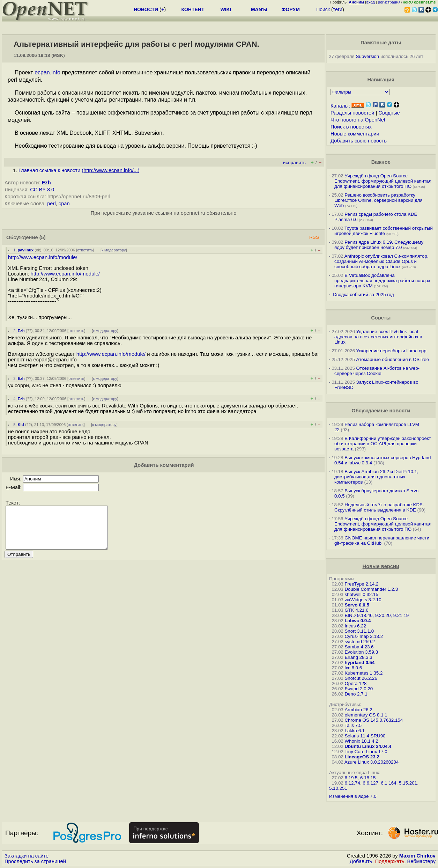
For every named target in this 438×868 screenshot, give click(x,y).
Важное (381, 162)
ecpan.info (47, 72)
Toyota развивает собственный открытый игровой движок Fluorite (384, 231)
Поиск (323, 9)
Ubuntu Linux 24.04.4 (368, 746)
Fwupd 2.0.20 (359, 689)
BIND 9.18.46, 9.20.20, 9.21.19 (377, 615)
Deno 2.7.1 (356, 694)
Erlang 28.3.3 (358, 657)
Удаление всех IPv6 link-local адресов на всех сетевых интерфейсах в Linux (378, 337)
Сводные (389, 113)
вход (371, 2)
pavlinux (26, 250)
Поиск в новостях (351, 127)
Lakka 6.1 (355, 731)
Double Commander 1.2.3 (371, 589)
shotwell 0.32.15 (361, 594)
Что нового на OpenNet (358, 120)
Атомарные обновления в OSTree (393, 359)
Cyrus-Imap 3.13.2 (364, 636)
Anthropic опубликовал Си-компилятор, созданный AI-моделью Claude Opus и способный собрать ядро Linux (381, 261)
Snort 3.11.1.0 (359, 631)
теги (338, 9)
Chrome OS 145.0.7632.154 (374, 720)
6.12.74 (352, 783)
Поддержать (390, 861)
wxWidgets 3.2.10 (363, 600)
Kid (21, 425)
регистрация (389, 2)
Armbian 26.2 (358, 710)
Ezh (46, 183)
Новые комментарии (355, 134)
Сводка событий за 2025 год (363, 295)
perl (51, 204)
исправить (294, 163)
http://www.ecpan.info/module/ (43, 257)
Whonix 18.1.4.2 (361, 741)
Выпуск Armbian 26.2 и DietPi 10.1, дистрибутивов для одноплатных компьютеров (376, 477)
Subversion (368, 56)
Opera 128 (355, 683)
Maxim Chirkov (417, 856)
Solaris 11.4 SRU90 (365, 736)
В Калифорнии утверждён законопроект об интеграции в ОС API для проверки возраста (383, 444)
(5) (43, 237)
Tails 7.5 (353, 725)
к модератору (114, 250)
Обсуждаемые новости (381, 411)
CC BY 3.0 (42, 190)
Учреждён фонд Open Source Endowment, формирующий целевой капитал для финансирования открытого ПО (383, 181)
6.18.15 (368, 778)
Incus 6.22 (355, 626)
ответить (85, 250)
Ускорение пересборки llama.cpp (391, 351)
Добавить (361, 861)
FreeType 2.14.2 (361, 584)
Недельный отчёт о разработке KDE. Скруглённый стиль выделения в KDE (379, 507)
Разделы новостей (352, 113)
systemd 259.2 (360, 642)
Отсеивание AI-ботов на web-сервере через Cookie (377, 371)
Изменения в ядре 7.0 (353, 796)
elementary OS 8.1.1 (366, 715)
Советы (381, 318)
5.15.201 (408, 783)
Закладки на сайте (27, 856)
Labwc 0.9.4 (358, 621)
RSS (314, 237)
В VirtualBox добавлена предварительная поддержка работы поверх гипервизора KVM (382, 281)
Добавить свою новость (359, 141)
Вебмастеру (421, 861)
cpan (64, 204)
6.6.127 (370, 783)
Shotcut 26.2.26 (361, 678)
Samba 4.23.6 (359, 647)
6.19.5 (351, 778)
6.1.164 (388, 783)
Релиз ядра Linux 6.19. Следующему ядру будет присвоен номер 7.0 (379, 245)
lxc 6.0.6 (353, 668)
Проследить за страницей (35, 861)
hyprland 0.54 (359, 663)
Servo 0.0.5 (357, 605)
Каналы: (340, 106)
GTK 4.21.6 (356, 610)
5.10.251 (338, 788)
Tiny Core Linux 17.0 (366, 752)
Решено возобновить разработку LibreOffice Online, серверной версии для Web (378, 200)
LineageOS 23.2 (362, 757)
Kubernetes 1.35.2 (363, 673)
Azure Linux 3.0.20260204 (372, 762)
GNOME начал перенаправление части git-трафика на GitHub (382, 540)
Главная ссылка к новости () (79, 170)
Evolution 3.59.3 (361, 652)
